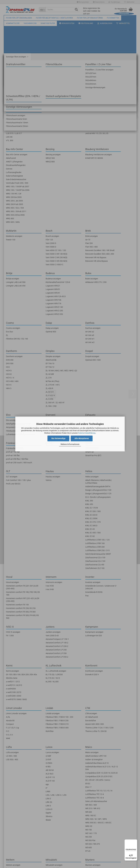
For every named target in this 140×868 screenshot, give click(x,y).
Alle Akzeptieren (82, 439)
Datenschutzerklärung (87, 433)
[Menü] (136, 841)
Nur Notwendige (58, 439)
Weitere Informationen (70, 444)
